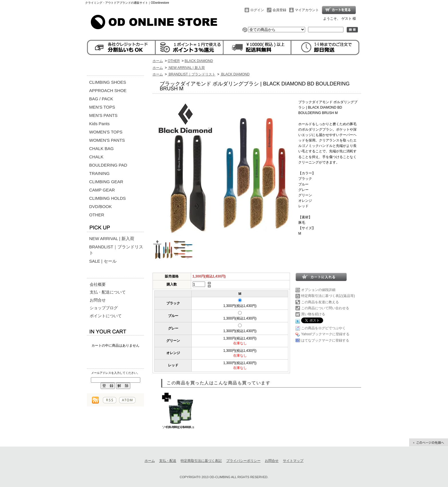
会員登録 (279, 10)
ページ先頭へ (429, 442)
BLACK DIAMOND (199, 61)
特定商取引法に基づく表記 (201, 461)
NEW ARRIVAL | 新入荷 (112, 238)
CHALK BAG (101, 148)
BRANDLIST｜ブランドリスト (116, 250)
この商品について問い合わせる (325, 308)
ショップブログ (104, 308)
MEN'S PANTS (103, 115)
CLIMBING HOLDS (107, 198)
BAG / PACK (101, 99)
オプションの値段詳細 (318, 290)
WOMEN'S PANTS (107, 140)
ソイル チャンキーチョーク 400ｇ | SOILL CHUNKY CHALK (178, 410)
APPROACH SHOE (108, 90)
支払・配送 (168, 461)
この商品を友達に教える (320, 302)
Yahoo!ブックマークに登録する (325, 334)
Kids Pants (99, 124)
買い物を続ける (313, 314)
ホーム (158, 61)
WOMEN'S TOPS (106, 132)
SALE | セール (103, 261)
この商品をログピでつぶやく (323, 328)
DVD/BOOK (100, 206)
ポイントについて (106, 316)
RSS (110, 400)
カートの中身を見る (115, 331)
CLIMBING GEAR (106, 182)
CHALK (96, 157)
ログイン (257, 10)
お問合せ (98, 300)
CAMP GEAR (102, 190)
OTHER (97, 215)
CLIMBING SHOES (108, 82)
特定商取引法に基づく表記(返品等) (328, 296)
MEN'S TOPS (102, 107)
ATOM (127, 400)
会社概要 (98, 284)
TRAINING (99, 173)
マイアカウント (307, 10)
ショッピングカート (339, 10)
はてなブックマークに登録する (325, 340)
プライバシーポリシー (243, 461)
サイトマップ (293, 461)
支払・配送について (108, 292)
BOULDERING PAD (108, 165)
